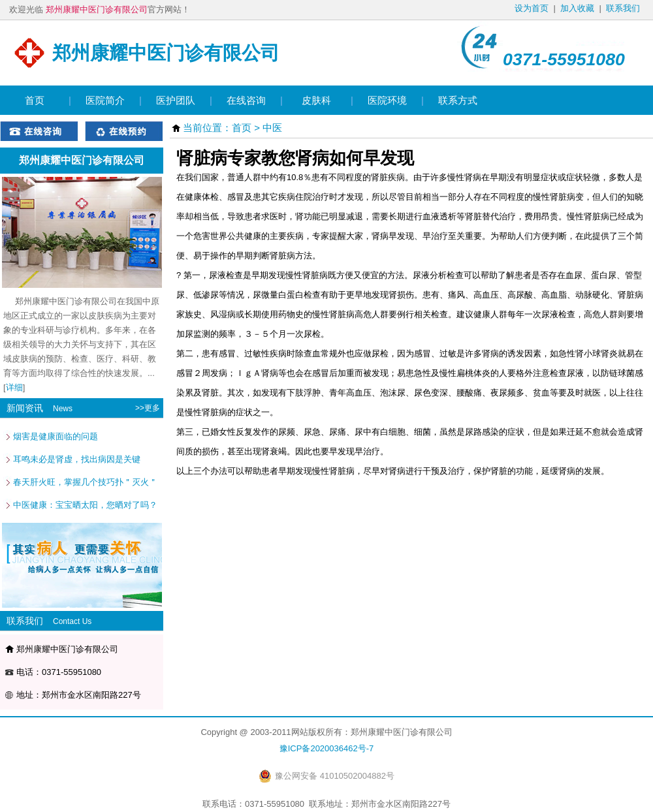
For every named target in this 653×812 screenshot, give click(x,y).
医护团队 (176, 100)
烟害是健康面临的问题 (56, 436)
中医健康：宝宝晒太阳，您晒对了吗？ (85, 505)
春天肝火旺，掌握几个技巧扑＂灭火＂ (85, 482)
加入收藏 (577, 8)
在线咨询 (246, 100)
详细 (14, 387)
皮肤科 (316, 100)
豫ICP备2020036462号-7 (327, 748)
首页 (35, 100)
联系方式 (458, 100)
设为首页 (532, 8)
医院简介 (105, 100)
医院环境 (387, 100)
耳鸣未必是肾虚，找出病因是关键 (77, 459)
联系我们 (623, 8)
